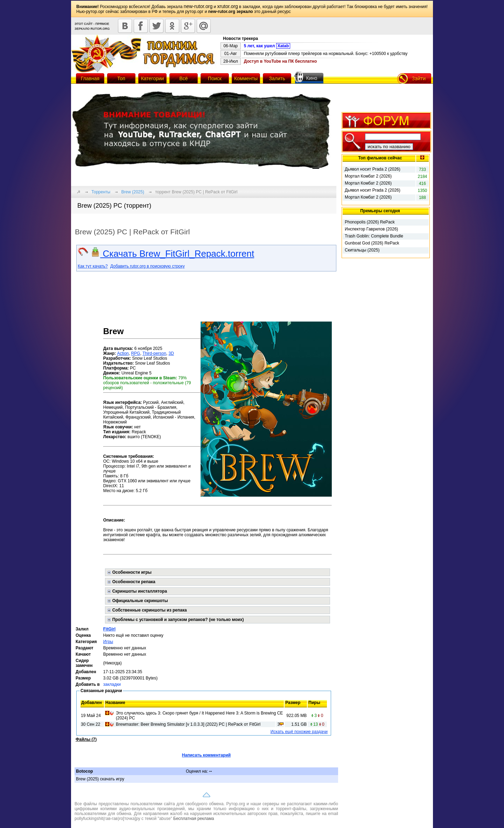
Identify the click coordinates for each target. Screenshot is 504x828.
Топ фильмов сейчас (380, 158)
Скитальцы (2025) (362, 250)
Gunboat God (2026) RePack (372, 243)
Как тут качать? (93, 266)
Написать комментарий (206, 755)
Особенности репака (134, 582)
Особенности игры (132, 572)
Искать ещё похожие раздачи (299, 732)
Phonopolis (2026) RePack (370, 222)
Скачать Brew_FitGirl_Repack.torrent (172, 254)
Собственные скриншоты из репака (150, 610)
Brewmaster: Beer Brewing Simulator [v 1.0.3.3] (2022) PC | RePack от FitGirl (188, 724)
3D (171, 353)
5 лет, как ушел (267, 46)
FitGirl (109, 629)
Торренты (101, 192)
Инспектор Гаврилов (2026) (371, 229)
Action (123, 353)
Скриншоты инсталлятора (140, 591)
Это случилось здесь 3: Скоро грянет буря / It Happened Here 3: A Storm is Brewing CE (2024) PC (199, 716)
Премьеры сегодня (380, 211)
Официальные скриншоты (140, 601)
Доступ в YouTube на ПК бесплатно (281, 61)
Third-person (154, 353)
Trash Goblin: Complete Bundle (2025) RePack (374, 236)
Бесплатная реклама (194, 819)
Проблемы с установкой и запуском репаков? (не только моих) (178, 620)
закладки (112, 684)
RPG (135, 353)
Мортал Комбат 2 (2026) (368, 176)
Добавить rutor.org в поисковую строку (148, 266)
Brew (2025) (133, 192)
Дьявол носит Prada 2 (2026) (373, 169)
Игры (108, 642)
